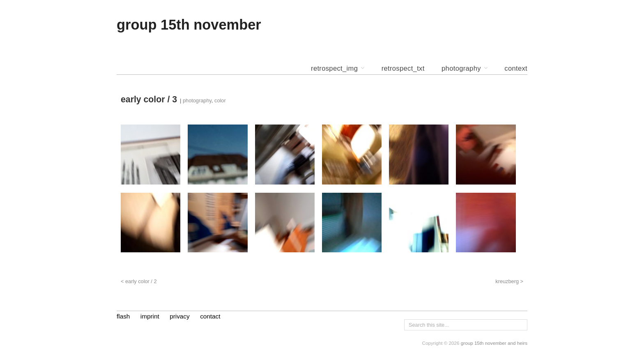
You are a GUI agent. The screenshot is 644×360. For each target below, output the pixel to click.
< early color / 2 (139, 281)
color (220, 100)
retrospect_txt (403, 69)
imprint (150, 316)
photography (461, 69)
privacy (179, 316)
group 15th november (189, 25)
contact (210, 316)
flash (123, 316)
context (516, 69)
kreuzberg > (509, 281)
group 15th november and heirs (494, 343)
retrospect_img (334, 69)
